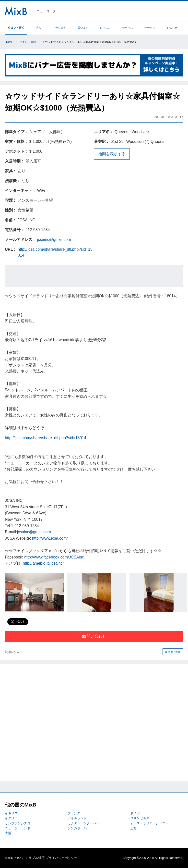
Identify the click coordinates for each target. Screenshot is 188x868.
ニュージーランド (18, 828)
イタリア (11, 818)
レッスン (105, 28)
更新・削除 (173, 652)
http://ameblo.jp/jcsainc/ (43, 563)
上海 (133, 828)
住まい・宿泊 (16, 28)
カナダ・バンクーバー (83, 823)
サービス (128, 28)
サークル (150, 28)
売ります (61, 28)
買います (83, 28)
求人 (38, 28)
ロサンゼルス (140, 818)
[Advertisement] (94, 276)
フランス (74, 813)
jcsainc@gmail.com (54, 240)
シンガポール (77, 828)
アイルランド (77, 818)
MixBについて (15, 858)
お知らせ (172, 28)
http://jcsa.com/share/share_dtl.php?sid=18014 (46, 438)
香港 (8, 833)
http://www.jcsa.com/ (50, 538)
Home (9, 42)
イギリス (11, 813)
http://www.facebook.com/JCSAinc (54, 557)
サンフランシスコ (18, 823)
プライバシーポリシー (61, 858)
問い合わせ (94, 636)
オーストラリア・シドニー (149, 823)
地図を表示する (112, 154)
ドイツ (135, 813)
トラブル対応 (35, 858)
